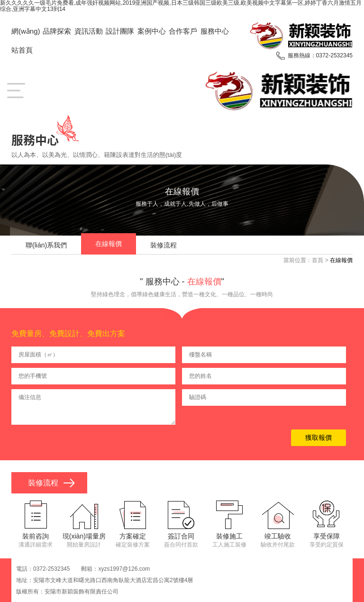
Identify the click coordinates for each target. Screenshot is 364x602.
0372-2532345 (51, 569)
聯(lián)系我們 (46, 245)
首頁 (318, 260)
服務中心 (215, 31)
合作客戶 (183, 31)
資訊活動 (89, 31)
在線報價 (109, 244)
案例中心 (152, 31)
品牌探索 (57, 31)
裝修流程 (164, 245)
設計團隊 (120, 31)
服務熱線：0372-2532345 (320, 55)
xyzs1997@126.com (124, 569)
